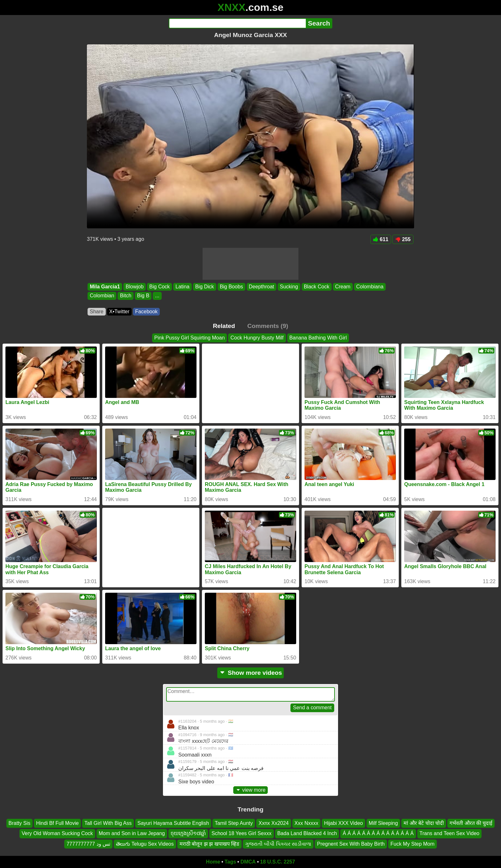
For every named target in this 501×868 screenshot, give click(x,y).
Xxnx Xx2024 (274, 823)
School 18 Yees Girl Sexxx (242, 834)
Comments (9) (268, 326)
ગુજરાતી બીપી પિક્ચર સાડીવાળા (278, 844)
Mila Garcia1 (105, 287)
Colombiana (370, 287)
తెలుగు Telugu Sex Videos (145, 844)
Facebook (146, 312)
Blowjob (135, 287)
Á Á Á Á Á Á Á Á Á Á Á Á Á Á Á (378, 834)
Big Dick (205, 287)
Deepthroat (262, 287)
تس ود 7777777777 (88, 844)
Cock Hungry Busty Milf (257, 338)
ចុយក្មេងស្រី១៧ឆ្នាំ (188, 834)
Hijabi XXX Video (343, 823)
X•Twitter (119, 312)
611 (381, 239)
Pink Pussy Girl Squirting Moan (190, 338)
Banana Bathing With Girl (318, 338)
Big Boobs (231, 287)
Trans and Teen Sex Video (449, 834)
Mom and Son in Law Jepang (132, 834)
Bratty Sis (19, 823)
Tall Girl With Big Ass (108, 823)
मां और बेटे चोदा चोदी (424, 823)
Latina (182, 287)
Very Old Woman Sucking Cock (57, 834)
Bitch (126, 296)
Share (97, 312)
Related (224, 326)
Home (213, 862)
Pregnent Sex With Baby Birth (351, 844)
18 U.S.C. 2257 (277, 862)
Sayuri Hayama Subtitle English (173, 823)
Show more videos (251, 673)
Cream (343, 287)
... (157, 296)
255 (403, 239)
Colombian (102, 296)
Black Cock (317, 287)
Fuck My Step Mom (412, 844)
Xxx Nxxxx (307, 823)
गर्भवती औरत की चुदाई (471, 823)
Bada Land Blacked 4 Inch (307, 834)
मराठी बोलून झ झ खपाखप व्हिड (209, 844)
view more (250, 790)
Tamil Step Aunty (234, 823)
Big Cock (159, 287)
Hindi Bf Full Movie (57, 823)
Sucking (289, 287)
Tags (230, 862)
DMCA (248, 862)
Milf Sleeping (383, 823)
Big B (143, 296)
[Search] (237, 23)
